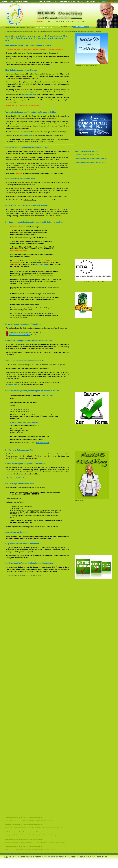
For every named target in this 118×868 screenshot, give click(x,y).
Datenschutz (68, 21)
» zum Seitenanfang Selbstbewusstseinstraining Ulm (23, 575)
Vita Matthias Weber (27, 27)
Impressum (53, 21)
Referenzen (79, 27)
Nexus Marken (67, 27)
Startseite (9, 32)
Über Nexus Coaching (11, 27)
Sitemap (82, 21)
